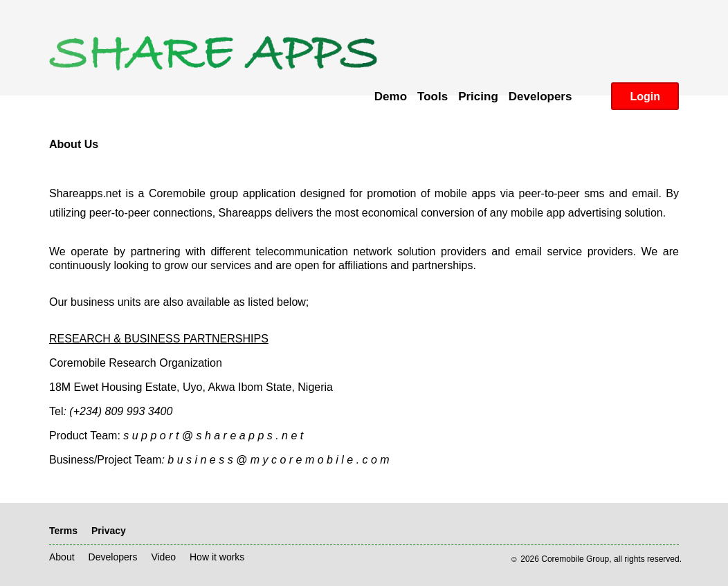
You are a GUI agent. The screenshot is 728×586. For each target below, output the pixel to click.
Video (163, 557)
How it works (217, 557)
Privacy (109, 531)
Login (645, 97)
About (62, 557)
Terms (63, 531)
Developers (113, 557)
